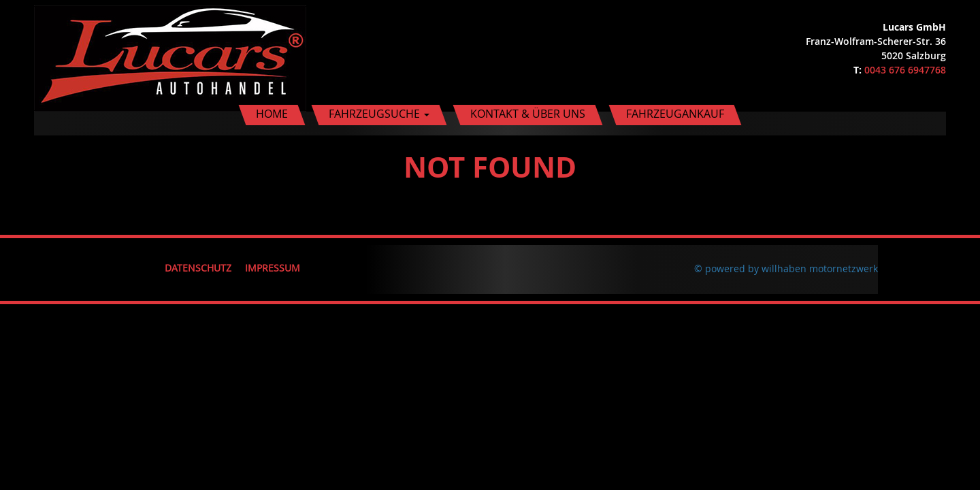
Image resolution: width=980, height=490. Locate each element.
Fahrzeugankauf (675, 114)
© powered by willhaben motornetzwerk (786, 268)
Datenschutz (198, 268)
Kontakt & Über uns (528, 114)
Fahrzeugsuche (379, 114)
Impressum (273, 268)
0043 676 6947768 (905, 70)
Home (272, 114)
